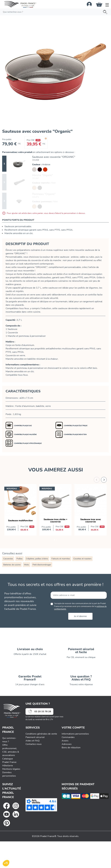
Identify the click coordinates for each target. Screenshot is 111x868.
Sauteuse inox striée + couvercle (55, 521)
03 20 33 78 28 (43, 712)
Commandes (68, 737)
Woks (27, 565)
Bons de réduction (71, 748)
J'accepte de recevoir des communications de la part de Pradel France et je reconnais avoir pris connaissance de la (80, 606)
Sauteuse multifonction (20, 521)
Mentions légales (11, 769)
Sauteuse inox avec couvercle (91, 521)
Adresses (67, 744)
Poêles (20, 559)
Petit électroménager (42, 565)
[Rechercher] (55, 12)
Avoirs (65, 741)
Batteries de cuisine (12, 565)
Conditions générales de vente (41, 734)
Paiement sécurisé (35, 737)
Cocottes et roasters (82, 559)
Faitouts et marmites (61, 559)
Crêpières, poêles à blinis (37, 559)
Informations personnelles (75, 734)
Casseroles (8, 559)
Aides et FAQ (32, 741)
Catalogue (8, 759)
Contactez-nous (34, 744)
